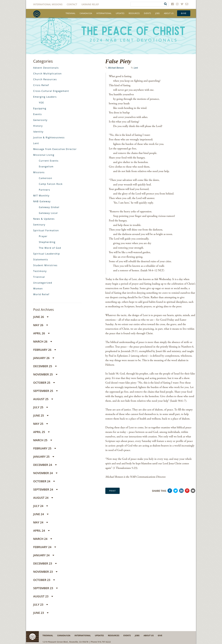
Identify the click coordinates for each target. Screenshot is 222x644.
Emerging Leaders (45, 97)
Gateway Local (48, 213)
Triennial (70, 13)
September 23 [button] (45, 588)
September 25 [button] (45, 391)
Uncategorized (43, 283)
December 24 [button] (45, 465)
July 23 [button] (40, 605)
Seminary (39, 225)
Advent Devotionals (46, 68)
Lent (136, 68)
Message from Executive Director (55, 149)
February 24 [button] (45, 547)
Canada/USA (86, 13)
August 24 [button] (43, 498)
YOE (41, 103)
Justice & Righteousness (49, 137)
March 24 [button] (42, 539)
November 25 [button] (45, 374)
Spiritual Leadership (47, 254)
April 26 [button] (41, 333)
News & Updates (44, 219)
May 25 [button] (40, 424)
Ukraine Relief (90, 4)
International (104, 13)
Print (112, 491)
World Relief (41, 294)
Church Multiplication (47, 74)
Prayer (43, 236)
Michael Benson (116, 68)
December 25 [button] (45, 366)
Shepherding (47, 242)
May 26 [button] (40, 325)
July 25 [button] (40, 407)
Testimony (40, 271)
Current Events (49, 161)
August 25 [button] (43, 399)
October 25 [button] (44, 383)
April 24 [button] (41, 531)
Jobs (157, 13)
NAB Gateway (42, 201)
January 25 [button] (44, 457)
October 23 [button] (44, 580)
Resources (134, 13)
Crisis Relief (41, 85)
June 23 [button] (41, 613)
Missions (39, 172)
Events (148, 13)
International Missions (48, 4)
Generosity (40, 120)
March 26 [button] (42, 341)
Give (184, 13)
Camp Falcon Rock (51, 184)
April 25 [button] (41, 432)
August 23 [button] (43, 596)
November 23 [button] (45, 572)
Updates (120, 13)
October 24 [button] (44, 481)
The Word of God (50, 248)
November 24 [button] (45, 473)
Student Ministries (45, 265)
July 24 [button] (40, 506)
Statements (41, 259)
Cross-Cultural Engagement (51, 91)
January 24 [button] (44, 555)
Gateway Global (49, 207)
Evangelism (46, 167)
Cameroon (45, 178)
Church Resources (45, 79)
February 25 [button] (45, 448)
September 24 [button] (45, 489)
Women (38, 289)
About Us (169, 13)
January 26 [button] (44, 358)
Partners (44, 190)
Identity (38, 132)
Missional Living (44, 155)
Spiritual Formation (46, 230)
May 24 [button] (40, 522)
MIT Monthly (41, 196)
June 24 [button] (41, 514)
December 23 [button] (45, 563)
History (38, 126)
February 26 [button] (45, 350)
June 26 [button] (41, 317)
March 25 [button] (42, 440)
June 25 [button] (41, 415)
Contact (72, 4)
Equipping (40, 108)
